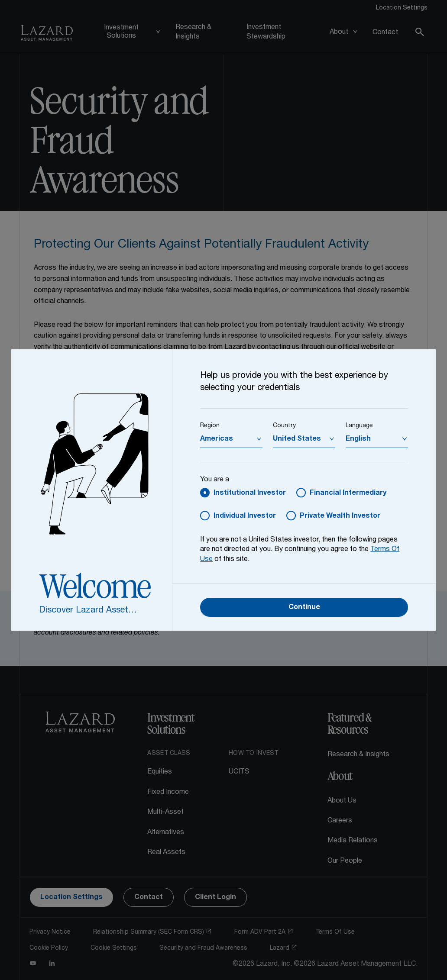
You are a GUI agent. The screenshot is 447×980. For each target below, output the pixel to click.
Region (210, 426)
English (358, 439)
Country (284, 426)
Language (359, 426)
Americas (217, 439)
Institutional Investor (250, 493)
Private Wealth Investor (340, 516)
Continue (304, 608)
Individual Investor (245, 516)
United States (297, 439)
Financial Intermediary (348, 493)
